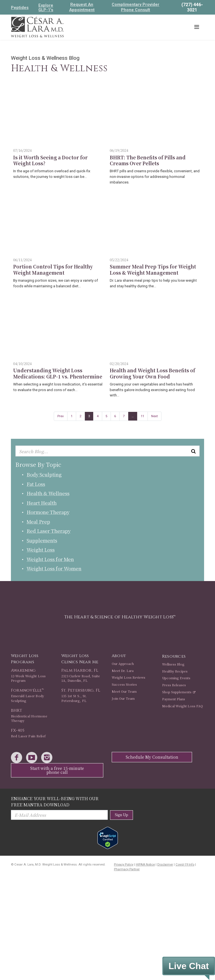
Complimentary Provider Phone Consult (135, 7)
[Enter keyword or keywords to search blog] (107, 451)
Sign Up (121, 815)
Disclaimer (165, 865)
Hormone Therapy (48, 512)
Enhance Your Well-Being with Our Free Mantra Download (55, 801)
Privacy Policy (124, 865)
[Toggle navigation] (197, 27)
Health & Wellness (48, 493)
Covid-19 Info (185, 865)
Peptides (20, 8)
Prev (61, 416)
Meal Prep (38, 521)
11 (142, 416)
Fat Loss (36, 484)
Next (155, 416)
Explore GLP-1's (46, 8)
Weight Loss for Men (50, 559)
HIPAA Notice (145, 865)
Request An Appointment (82, 7)
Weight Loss (41, 549)
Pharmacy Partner (127, 869)
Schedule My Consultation (152, 757)
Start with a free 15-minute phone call (57, 770)
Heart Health (42, 503)
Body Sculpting (44, 474)
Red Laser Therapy (49, 531)
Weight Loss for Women (54, 568)
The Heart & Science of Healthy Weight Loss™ (120, 617)
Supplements (42, 540)
